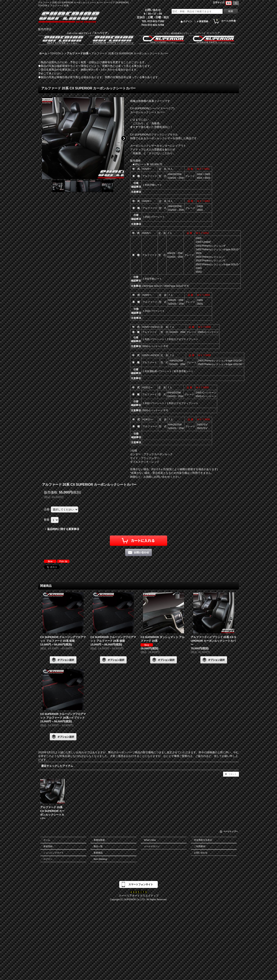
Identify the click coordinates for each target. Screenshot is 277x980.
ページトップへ (231, 831)
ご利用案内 (200, 846)
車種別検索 (99, 840)
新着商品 (98, 853)
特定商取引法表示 (203, 840)
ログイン (188, 21)
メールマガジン (152, 846)
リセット (233, 774)
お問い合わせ (201, 853)
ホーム (47, 840)
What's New (150, 840)
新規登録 (204, 21)
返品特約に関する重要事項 (63, 529)
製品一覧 (98, 846)
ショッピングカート (54, 853)
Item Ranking (100, 859)
